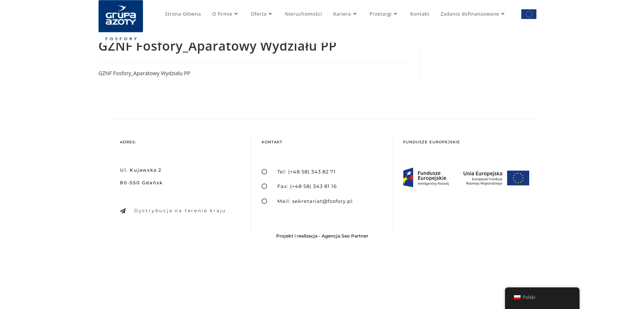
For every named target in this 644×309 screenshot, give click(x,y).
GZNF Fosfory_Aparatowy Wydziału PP (144, 73)
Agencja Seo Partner (345, 236)
